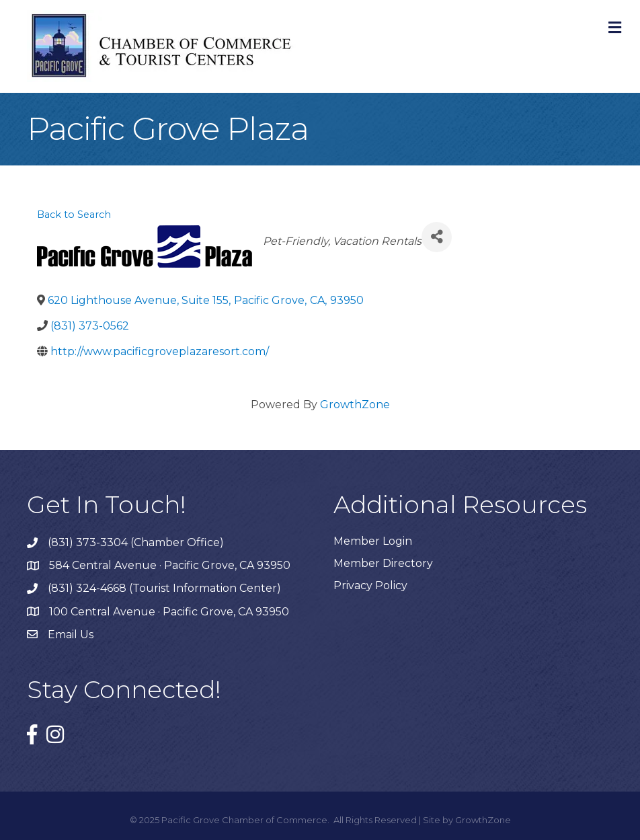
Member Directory (383, 563)
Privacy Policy (370, 585)
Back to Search (74, 215)
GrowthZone (355, 405)
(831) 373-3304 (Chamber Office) (136, 542)
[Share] (437, 237)
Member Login (373, 541)
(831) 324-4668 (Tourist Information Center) (164, 588)
